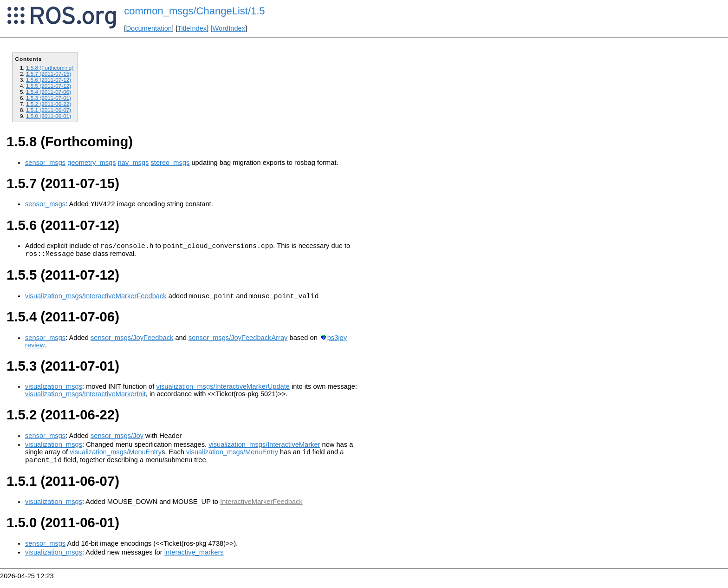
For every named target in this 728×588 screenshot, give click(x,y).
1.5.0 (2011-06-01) (49, 116)
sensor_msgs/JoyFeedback (132, 343)
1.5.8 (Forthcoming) (50, 68)
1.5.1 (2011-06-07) (49, 110)
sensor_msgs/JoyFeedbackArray (238, 343)
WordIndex (229, 28)
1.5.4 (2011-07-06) (49, 92)
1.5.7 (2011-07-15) (49, 74)
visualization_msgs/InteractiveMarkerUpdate (223, 392)
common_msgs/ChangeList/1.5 (194, 11)
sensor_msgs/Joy (117, 441)
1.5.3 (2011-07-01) (49, 98)
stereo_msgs (170, 163)
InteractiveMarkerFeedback (261, 510)
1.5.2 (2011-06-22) (49, 104)
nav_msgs (133, 163)
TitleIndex (192, 28)
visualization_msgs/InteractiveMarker (264, 450)
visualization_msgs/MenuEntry (116, 459)
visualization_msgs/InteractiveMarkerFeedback (96, 301)
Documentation (149, 28)
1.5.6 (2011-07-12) (49, 80)
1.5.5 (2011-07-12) (49, 86)
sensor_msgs (45, 163)
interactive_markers (194, 561)
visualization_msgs (54, 392)
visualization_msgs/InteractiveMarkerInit (85, 399)
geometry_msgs (91, 163)
